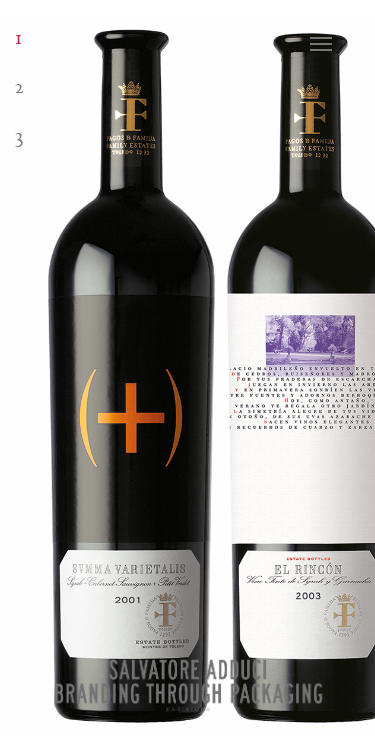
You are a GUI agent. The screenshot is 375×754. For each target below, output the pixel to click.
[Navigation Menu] (336, 44)
